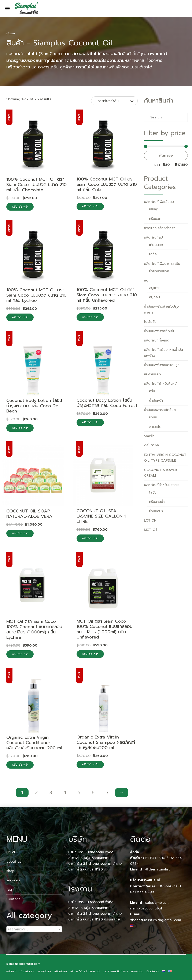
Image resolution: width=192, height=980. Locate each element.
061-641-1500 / (156, 858)
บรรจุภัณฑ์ (44, 971)
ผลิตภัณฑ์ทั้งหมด (157, 340)
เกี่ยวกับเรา (27, 971)
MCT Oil (151, 530)
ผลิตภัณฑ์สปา (154, 237)
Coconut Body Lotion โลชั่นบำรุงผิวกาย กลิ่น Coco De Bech (34, 406)
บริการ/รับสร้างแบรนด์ (85, 971)
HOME (11, 852)
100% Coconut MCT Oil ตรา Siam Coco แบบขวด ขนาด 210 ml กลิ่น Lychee (36, 295)
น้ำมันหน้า (156, 401)
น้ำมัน (153, 417)
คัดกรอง (166, 155)
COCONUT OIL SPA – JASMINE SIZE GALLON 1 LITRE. (101, 516)
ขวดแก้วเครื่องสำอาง (160, 228)
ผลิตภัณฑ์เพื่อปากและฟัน (162, 264)
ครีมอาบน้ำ (157, 502)
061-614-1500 (170, 886)
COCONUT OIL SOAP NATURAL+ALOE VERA (29, 514)
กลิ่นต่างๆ (151, 445)
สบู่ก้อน (154, 297)
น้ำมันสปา (156, 511)
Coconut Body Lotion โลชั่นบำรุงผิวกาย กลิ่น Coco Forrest (107, 403)
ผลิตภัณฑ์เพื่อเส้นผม (159, 202)
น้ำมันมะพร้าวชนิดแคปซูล (162, 365)
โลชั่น (153, 493)
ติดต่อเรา (153, 971)
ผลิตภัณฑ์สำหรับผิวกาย (161, 485)
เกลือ (153, 254)
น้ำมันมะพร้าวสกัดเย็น (160, 331)
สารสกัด (155, 427)
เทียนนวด (156, 245)
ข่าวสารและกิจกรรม (115, 971)
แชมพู (153, 209)
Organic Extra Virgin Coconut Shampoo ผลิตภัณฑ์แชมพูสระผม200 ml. (106, 742)
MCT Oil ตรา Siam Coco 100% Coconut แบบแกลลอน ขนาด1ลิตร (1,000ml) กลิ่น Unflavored (104, 629)
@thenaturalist (158, 869)
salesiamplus (156, 903)
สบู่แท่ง (154, 288)
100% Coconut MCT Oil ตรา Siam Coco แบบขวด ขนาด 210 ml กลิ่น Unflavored (107, 295)
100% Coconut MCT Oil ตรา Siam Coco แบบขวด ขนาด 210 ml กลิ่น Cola (107, 184)
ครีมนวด (155, 219)
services (13, 880)
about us (14, 862)
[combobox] (34, 929)
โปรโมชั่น (150, 322)
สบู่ (146, 280)
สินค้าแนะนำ (152, 374)
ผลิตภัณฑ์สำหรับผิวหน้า (161, 384)
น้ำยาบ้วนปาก (159, 271)
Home (11, 33)
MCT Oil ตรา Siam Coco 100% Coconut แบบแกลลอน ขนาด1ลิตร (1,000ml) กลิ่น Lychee (34, 629)
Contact (13, 899)
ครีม (152, 391)
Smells (149, 436)
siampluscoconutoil (146, 908)
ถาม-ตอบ (137, 971)
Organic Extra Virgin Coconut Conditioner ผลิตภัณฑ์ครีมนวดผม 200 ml (34, 743)
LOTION (150, 521)
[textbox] (34, 929)
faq (9, 890)
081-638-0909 (142, 892)
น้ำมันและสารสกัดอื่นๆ (160, 410)
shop (10, 871)
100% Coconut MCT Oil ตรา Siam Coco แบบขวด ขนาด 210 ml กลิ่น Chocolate (36, 185)
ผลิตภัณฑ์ (60, 971)
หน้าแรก (11, 971)
